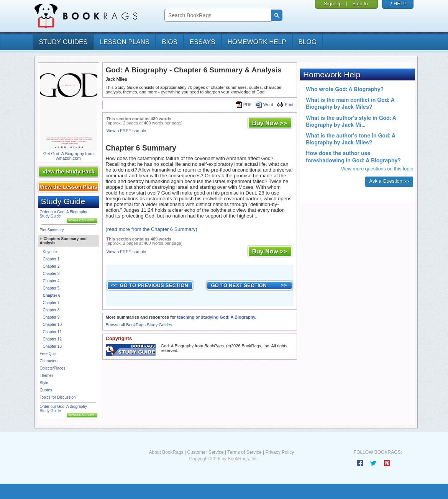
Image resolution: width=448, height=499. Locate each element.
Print (285, 105)
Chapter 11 (52, 332)
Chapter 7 (51, 303)
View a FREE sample (126, 131)
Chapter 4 (51, 281)
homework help (257, 42)
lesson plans (125, 42)
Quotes (46, 390)
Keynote (50, 252)
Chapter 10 (52, 325)
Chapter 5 (51, 288)
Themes (47, 375)
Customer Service (205, 452)
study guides (63, 42)
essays (203, 42)
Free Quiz (48, 354)
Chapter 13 (52, 346)
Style (44, 383)
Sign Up (333, 4)
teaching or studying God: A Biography (216, 317)
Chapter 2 (51, 266)
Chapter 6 (52, 295)
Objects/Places (53, 368)
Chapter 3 (51, 274)
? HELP (398, 4)
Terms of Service (244, 452)
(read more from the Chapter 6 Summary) (152, 229)
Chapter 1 (51, 259)
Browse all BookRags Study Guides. (140, 325)
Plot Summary (52, 230)
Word (264, 105)
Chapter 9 (51, 317)
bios (170, 42)
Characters (49, 361)
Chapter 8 (51, 310)
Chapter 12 (52, 339)
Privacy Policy (280, 452)
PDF (244, 105)
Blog (308, 42)
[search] (217, 16)
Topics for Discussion (58, 397)
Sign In (360, 4)
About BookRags (166, 452)
